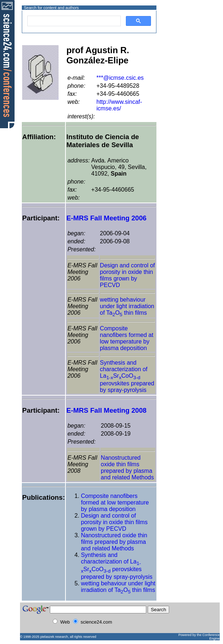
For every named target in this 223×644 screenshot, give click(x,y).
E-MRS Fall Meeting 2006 (106, 218)
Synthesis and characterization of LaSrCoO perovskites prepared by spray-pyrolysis (127, 376)
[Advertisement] (183, 34)
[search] (73, 21)
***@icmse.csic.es (120, 78)
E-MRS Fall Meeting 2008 (106, 410)
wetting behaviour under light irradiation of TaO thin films (127, 306)
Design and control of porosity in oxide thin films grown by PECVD (128, 275)
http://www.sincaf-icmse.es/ (119, 105)
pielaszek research (54, 637)
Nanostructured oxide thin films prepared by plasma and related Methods (127, 468)
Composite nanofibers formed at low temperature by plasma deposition (127, 338)
